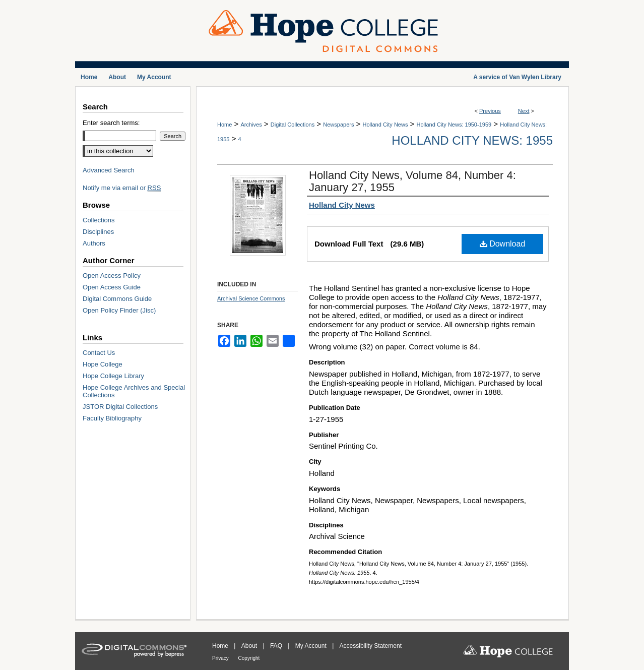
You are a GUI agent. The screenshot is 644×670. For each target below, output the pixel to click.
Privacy (221, 658)
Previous (490, 111)
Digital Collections (293, 125)
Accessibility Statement (371, 646)
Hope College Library (113, 376)
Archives (251, 125)
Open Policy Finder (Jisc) (119, 310)
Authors (94, 243)
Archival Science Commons (251, 298)
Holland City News (385, 125)
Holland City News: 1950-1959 (454, 125)
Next (524, 111)
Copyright (249, 658)
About (250, 646)
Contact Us (99, 353)
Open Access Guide (112, 287)
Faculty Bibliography (112, 418)
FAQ (277, 646)
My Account (312, 646)
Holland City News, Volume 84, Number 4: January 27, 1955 (412, 181)
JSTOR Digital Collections (120, 407)
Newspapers (338, 125)
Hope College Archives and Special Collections (134, 391)
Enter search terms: (111, 123)
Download (503, 244)
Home (224, 125)
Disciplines (98, 232)
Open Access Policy (112, 276)
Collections (99, 220)
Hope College (103, 364)
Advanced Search (109, 170)
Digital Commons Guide (117, 299)
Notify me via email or (122, 188)
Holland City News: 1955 (472, 140)
